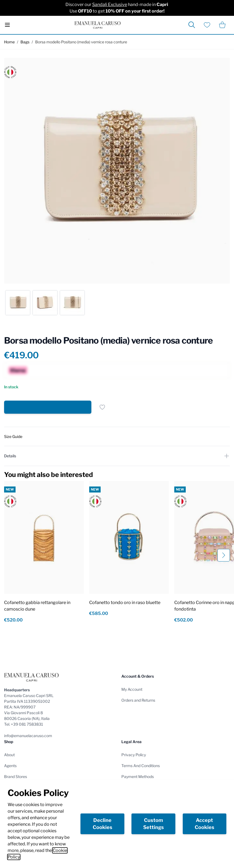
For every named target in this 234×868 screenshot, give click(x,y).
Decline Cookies (103, 824)
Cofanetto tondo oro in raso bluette (125, 603)
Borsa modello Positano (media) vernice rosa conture (81, 42)
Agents (10, 766)
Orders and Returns (138, 700)
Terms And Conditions (141, 766)
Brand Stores (16, 777)
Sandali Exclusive (110, 4)
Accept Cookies (205, 824)
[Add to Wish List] (102, 407)
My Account (132, 689)
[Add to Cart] (48, 407)
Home (9, 42)
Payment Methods (138, 777)
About (9, 755)
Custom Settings (154, 824)
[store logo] (97, 25)
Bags (25, 42)
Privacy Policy (134, 755)
